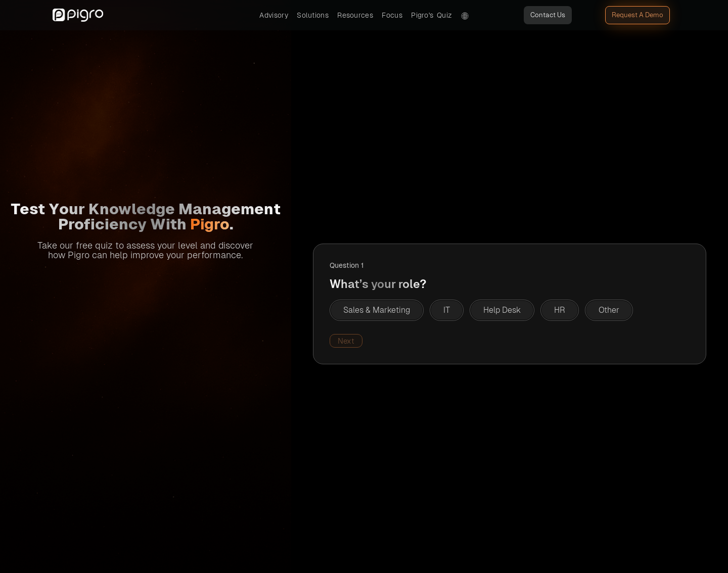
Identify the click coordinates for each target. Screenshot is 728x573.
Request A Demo (638, 15)
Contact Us (548, 15)
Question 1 (347, 265)
